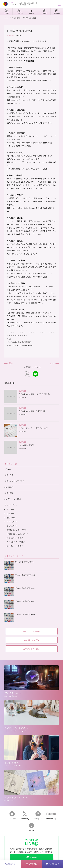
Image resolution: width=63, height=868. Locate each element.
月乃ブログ (11, 509)
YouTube (12, 815)
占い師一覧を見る (32, 640)
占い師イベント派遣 (13, 499)
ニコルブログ (12, 522)
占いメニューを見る (32, 631)
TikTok (32, 827)
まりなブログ (12, 526)
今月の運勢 (11, 36)
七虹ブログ (11, 518)
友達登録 (32, 857)
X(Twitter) (25, 815)
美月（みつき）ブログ (16, 542)
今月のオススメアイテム (14, 481)
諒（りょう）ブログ (15, 546)
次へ (54, 364)
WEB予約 (32, 864)
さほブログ (11, 513)
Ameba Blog (51, 815)
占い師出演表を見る (32, 649)
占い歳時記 (9, 487)
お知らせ (8, 469)
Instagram (38, 815)
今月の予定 (9, 475)
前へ (9, 364)
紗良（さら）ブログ (15, 538)
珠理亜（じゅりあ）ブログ (18, 534)
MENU (59, 4)
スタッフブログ (11, 505)
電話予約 (10, 864)
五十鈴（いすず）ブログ (17, 530)
